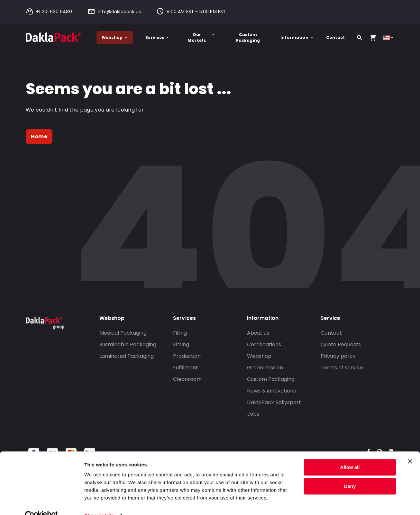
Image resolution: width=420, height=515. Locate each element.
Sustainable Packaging (128, 344)
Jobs (253, 414)
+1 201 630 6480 (49, 12)
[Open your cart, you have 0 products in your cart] (373, 38)
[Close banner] (410, 448)
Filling (180, 333)
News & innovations (271, 391)
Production (187, 356)
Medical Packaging (123, 333)
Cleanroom (187, 379)
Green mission (265, 368)
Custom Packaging (248, 37)
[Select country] (389, 38)
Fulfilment (186, 368)
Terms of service (342, 368)
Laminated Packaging (127, 356)
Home (39, 136)
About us (258, 333)
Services (157, 37)
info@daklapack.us (114, 12)
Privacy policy (338, 356)
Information (297, 37)
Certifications (264, 344)
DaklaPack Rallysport (274, 402)
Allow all (350, 454)
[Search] (360, 38)
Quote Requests (341, 344)
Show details (99, 502)
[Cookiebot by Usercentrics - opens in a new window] (42, 502)
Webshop (115, 37)
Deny (350, 473)
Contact (335, 37)
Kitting (181, 344)
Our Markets (201, 37)
